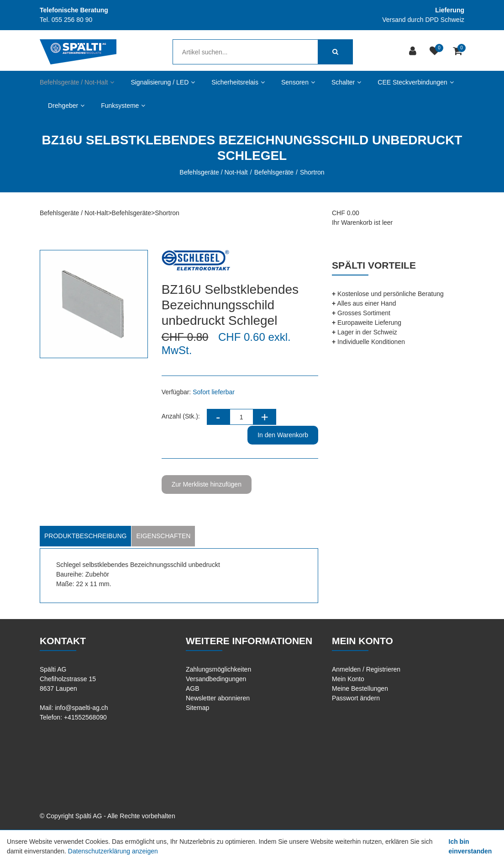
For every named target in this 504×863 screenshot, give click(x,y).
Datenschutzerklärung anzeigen (113, 851)
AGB (193, 688)
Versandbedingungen (216, 679)
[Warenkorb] (459, 52)
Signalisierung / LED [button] (163, 82)
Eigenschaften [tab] (163, 536)
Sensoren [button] (298, 82)
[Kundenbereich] (414, 52)
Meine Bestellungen (360, 688)
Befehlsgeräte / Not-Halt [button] (77, 82)
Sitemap (197, 708)
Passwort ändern (356, 698)
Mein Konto (348, 679)
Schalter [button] (346, 82)
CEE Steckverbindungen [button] (416, 82)
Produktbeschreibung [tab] (85, 536)
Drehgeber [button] (66, 106)
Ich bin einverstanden (470, 846)
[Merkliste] (436, 52)
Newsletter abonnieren (218, 698)
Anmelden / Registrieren (366, 669)
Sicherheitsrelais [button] (238, 82)
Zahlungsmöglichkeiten (218, 669)
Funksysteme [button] (123, 106)
